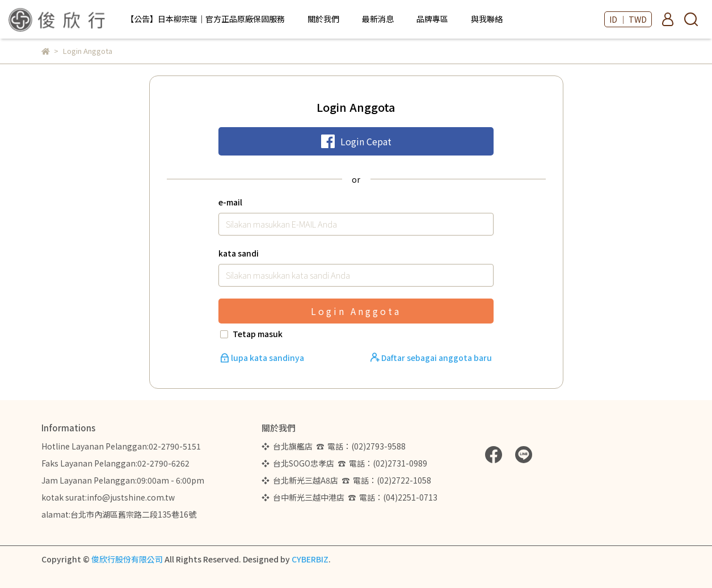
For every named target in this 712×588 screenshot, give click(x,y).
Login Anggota (356, 311)
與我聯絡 (487, 19)
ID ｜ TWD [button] (628, 19)
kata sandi (239, 253)
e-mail (230, 202)
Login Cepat (356, 141)
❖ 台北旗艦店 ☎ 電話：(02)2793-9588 (335, 446)
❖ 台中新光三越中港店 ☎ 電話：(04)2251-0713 (349, 497)
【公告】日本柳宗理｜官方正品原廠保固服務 (205, 19)
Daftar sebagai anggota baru (431, 358)
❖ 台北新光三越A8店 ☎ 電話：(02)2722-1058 (346, 480)
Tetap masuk (258, 334)
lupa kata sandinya (263, 358)
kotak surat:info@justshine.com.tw (108, 497)
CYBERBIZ (310, 559)
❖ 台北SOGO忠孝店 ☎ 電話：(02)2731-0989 (344, 463)
